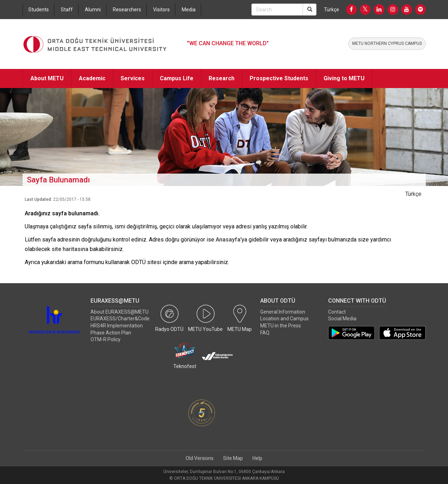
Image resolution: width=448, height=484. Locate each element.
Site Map (233, 458)
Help (257, 458)
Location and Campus (284, 319)
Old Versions (200, 458)
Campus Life (177, 78)
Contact (337, 312)
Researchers (127, 10)
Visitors (161, 10)
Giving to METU (344, 78)
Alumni (93, 10)
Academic (92, 78)
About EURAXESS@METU (120, 312)
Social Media (342, 319)
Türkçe (331, 10)
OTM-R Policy (106, 339)
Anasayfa (228, 240)
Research (222, 78)
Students (39, 10)
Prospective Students (279, 78)
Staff (67, 10)
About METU (47, 78)
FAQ (265, 333)
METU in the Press (281, 326)
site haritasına (70, 249)
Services (133, 78)
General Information (283, 312)
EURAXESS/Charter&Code (120, 319)
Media (189, 10)
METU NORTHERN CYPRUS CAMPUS (387, 43)
